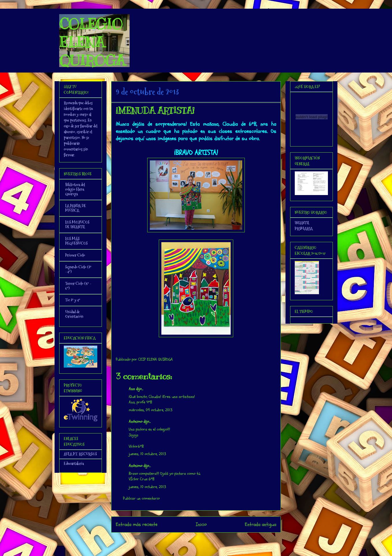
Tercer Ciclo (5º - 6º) (78, 286)
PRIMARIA (304, 229)
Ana (132, 389)
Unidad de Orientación (74, 314)
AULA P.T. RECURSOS (80, 454)
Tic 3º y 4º (73, 300)
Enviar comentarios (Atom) (208, 540)
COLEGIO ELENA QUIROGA (92, 42)
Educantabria (74, 464)
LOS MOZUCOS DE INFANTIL (77, 225)
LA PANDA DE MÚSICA (76, 208)
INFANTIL (302, 223)
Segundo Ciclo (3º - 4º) (78, 269)
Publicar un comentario (141, 498)
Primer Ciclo (75, 255)
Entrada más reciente (137, 524)
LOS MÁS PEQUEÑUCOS (76, 241)
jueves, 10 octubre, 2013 (147, 454)
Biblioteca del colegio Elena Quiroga (75, 189)
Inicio (201, 524)
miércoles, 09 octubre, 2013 (151, 410)
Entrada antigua (261, 524)
